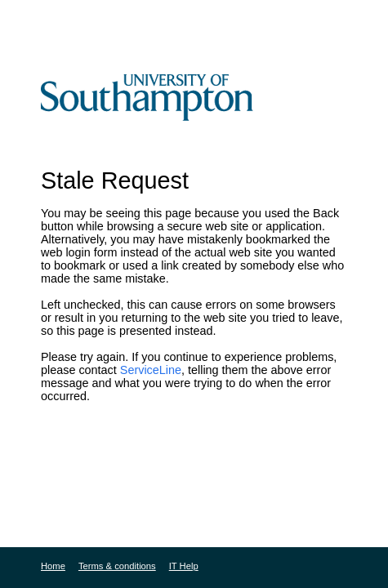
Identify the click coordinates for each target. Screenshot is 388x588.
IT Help (184, 566)
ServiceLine (151, 370)
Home (53, 566)
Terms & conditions (117, 566)
